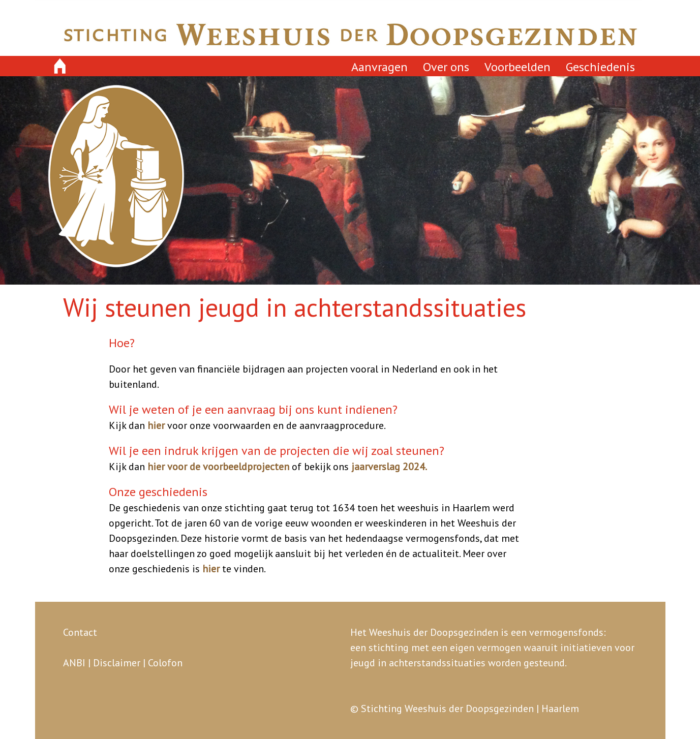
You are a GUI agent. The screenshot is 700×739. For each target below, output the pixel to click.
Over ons (446, 67)
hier (156, 425)
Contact (80, 632)
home (60, 66)
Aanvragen (379, 67)
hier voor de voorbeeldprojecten (218, 467)
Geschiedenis (600, 67)
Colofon (165, 663)
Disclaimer (117, 663)
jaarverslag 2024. (389, 467)
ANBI (74, 663)
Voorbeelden (518, 67)
